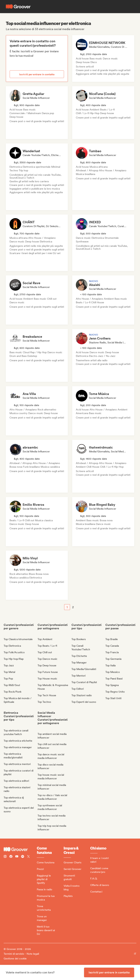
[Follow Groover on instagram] (5, 857)
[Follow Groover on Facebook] (11, 857)
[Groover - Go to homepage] (20, 849)
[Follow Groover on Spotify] (23, 857)
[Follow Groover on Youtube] (17, 857)
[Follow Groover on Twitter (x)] (28, 857)
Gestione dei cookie (15, 958)
